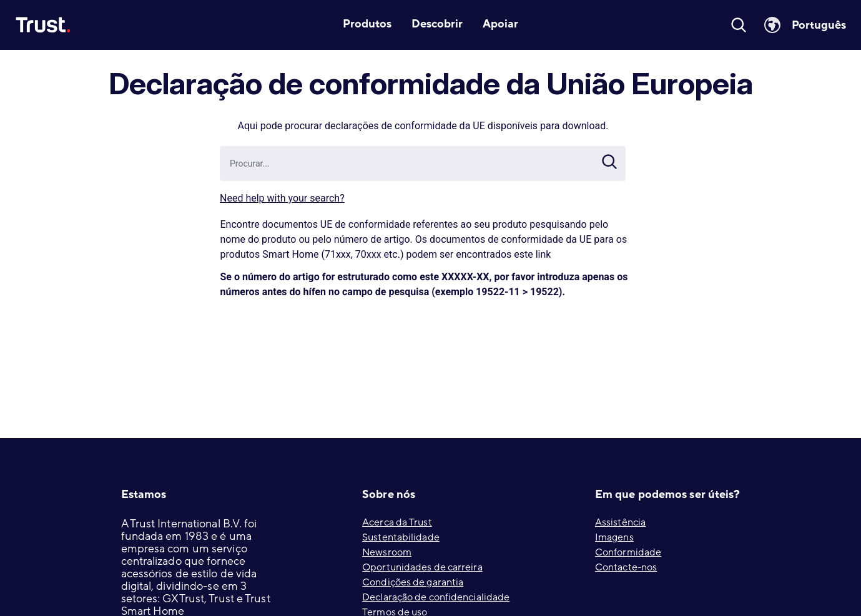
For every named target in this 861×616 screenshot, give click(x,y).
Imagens (614, 537)
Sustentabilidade (401, 537)
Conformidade (628, 552)
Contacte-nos (626, 567)
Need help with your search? (282, 198)
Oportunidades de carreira (422, 567)
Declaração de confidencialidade (436, 597)
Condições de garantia (413, 582)
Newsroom (387, 552)
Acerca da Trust (397, 522)
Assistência (620, 522)
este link (532, 254)
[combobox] (431, 164)
